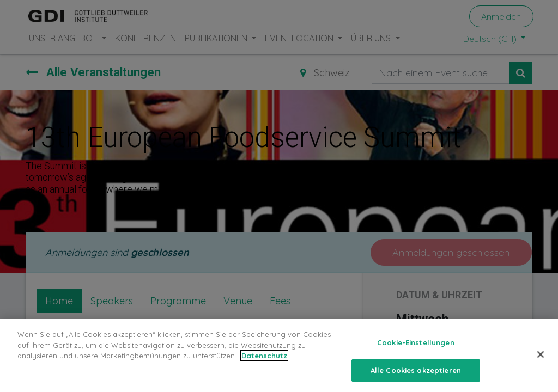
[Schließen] (541, 365)
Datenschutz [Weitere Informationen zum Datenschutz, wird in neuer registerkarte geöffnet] (264, 366)
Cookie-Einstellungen (416, 353)
